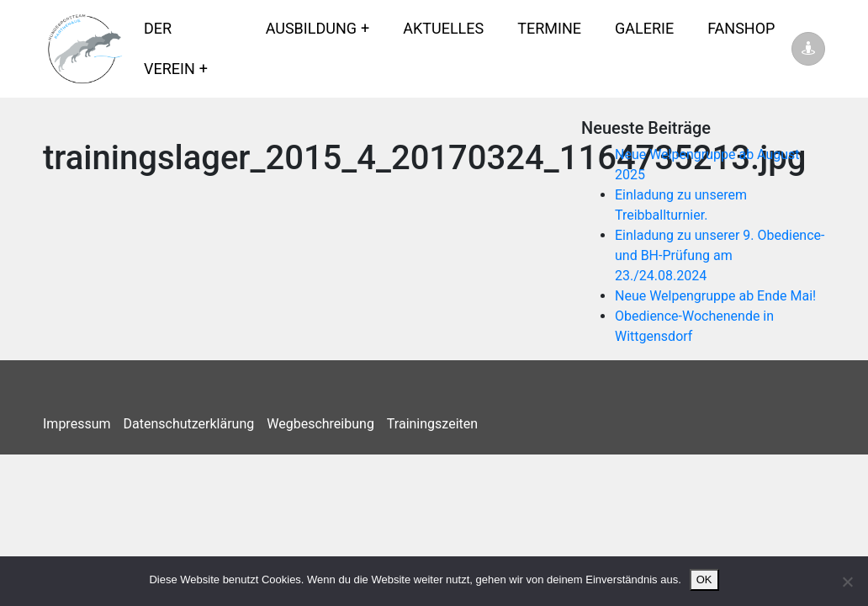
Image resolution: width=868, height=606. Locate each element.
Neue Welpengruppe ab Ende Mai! (715, 296)
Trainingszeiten (432, 424)
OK (704, 579)
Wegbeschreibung (320, 424)
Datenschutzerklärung (189, 424)
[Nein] (847, 582)
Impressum (77, 424)
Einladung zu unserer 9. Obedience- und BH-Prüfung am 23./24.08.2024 (720, 255)
